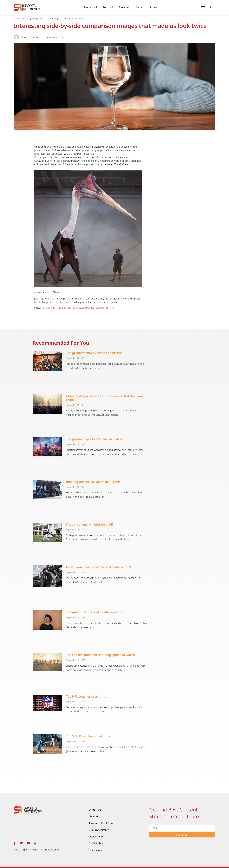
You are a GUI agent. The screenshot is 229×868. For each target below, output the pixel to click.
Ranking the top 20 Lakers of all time (93, 482)
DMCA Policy (96, 843)
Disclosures (95, 850)
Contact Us (95, 810)
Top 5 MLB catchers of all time (88, 736)
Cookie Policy (96, 837)
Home (17, 18)
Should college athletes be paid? (90, 524)
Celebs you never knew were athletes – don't (99, 567)
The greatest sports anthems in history (95, 439)
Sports (153, 7)
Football (108, 7)
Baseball (124, 7)
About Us (94, 816)
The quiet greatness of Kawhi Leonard (94, 612)
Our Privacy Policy (99, 830)
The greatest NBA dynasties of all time (94, 353)
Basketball (90, 7)
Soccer (139, 7)
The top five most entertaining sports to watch (100, 655)
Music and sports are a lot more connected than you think (104, 398)
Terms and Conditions (101, 823)
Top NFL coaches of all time (86, 696)
